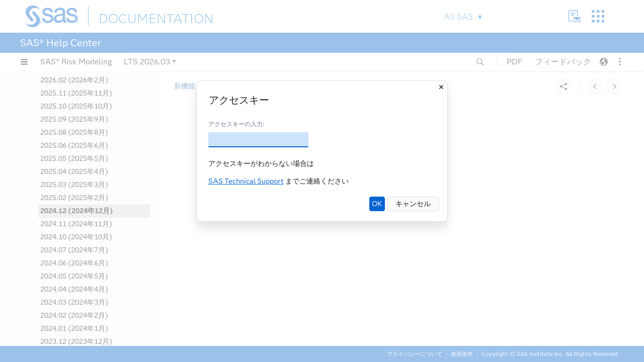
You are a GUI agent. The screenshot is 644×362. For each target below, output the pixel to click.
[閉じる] (441, 87)
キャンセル (413, 204)
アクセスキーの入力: (236, 124)
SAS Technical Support (246, 181)
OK (377, 204)
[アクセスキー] (258, 140)
